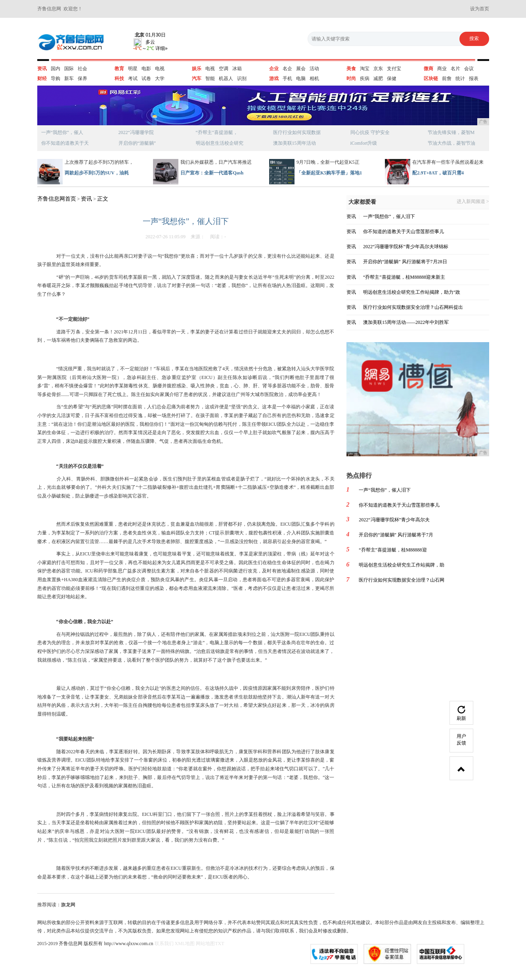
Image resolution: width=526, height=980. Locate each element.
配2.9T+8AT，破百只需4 (438, 173)
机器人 (226, 78)
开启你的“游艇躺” (137, 143)
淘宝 (365, 69)
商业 (442, 69)
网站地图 (205, 944)
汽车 (197, 78)
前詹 (447, 78)
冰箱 (237, 69)
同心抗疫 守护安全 (370, 132)
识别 (242, 78)
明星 (133, 69)
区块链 (431, 78)
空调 (224, 69)
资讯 (42, 69)
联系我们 (164, 944)
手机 (287, 78)
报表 (474, 78)
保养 (82, 78)
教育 (119, 69)
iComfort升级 (364, 143)
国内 (55, 69)
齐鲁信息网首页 (57, 199)
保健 (392, 78)
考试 (133, 78)
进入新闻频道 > (473, 202)
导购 (55, 78)
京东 (378, 69)
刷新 (461, 713)
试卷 (146, 78)
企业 (274, 69)
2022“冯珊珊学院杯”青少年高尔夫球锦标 (406, 247)
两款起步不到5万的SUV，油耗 (97, 173)
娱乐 (197, 69)
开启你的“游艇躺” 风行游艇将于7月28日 (405, 262)
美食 (351, 69)
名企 (287, 69)
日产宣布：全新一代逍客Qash (212, 173)
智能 (210, 78)
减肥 (378, 78)
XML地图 (185, 944)
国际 (69, 69)
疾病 (365, 78)
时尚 (351, 78)
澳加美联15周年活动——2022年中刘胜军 (406, 322)
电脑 (301, 78)
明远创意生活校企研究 (220, 143)
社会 (82, 69)
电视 (160, 69)
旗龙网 (68, 905)
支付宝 (394, 69)
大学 (160, 78)
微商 (428, 69)
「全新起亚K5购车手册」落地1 (329, 173)
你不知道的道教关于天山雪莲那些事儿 (404, 232)
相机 (314, 78)
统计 (460, 78)
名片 (455, 69)
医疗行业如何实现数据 (297, 132)
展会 (301, 69)
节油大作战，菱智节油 (451, 143)
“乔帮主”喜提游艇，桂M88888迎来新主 (404, 277)
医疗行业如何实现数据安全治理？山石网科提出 (413, 307)
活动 (314, 69)
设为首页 (480, 9)
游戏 (274, 78)
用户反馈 (461, 740)
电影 (146, 69)
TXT (219, 944)
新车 (69, 78)
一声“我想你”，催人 (62, 132)
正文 (103, 199)
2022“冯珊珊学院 (136, 132)
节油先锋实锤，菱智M (451, 132)
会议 (469, 69)
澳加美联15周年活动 (295, 143)
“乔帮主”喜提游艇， (217, 132)
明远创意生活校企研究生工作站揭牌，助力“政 (412, 292)
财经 (42, 78)
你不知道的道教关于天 (65, 143)
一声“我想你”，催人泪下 (389, 216)
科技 (119, 78)
